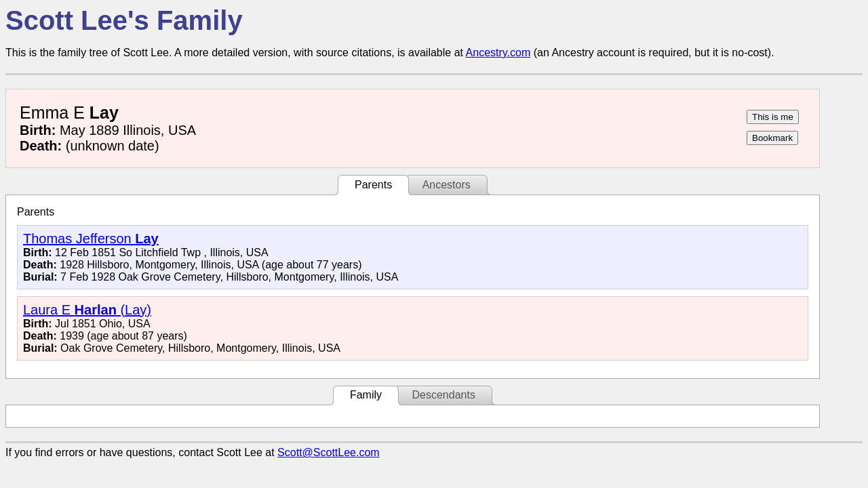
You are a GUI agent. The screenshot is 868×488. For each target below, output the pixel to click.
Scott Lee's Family (124, 20)
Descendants (443, 395)
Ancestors (447, 185)
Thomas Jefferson (91, 239)
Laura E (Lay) (87, 310)
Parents (373, 185)
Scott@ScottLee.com (329, 452)
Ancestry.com (498, 53)
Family (366, 395)
